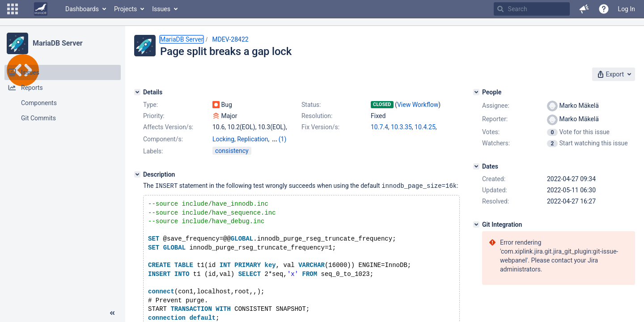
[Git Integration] (476, 225)
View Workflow (418, 105)
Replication (252, 139)
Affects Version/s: (168, 127)
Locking (223, 139)
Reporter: (495, 119)
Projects (125, 9)
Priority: (154, 116)
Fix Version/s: (320, 127)
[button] (13, 9)
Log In (627, 9)
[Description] (137, 174)
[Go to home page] (41, 9)
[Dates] (476, 166)
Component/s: (163, 139)
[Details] (137, 92)
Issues (161, 9)
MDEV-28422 (230, 39)
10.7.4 (379, 127)
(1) (283, 139)
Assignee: (496, 106)
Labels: (153, 151)
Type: (150, 105)
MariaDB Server (57, 43)
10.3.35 (401, 127)
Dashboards (82, 9)
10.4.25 (425, 127)
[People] (476, 92)
